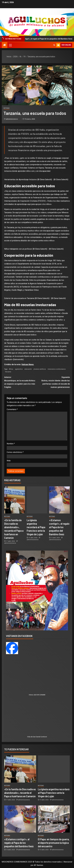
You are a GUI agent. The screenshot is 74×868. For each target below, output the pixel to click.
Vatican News (28, 364)
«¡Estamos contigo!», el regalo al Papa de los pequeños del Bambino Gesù (59, 527)
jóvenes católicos (40, 369)
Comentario (12, 409)
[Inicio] (5, 45)
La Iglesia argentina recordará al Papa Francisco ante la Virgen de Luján (36, 527)
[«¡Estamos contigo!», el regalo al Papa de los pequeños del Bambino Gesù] (59, 500)
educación (28, 369)
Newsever (68, 862)
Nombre (11, 444)
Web (9, 461)
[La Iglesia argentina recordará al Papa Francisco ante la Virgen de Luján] (37, 500)
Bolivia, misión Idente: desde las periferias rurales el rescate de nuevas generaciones (53, 382)
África (11, 369)
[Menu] (10, 45)
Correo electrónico (15, 452)
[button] (10, 45)
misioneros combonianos (57, 369)
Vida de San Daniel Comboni (37, 737)
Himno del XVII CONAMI (37, 695)
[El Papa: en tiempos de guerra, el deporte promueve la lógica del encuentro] (54, 819)
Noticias (7, 108)
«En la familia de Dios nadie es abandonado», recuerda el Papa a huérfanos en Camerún (20, 793)
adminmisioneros (12, 119)
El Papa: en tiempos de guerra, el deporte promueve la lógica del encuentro (54, 843)
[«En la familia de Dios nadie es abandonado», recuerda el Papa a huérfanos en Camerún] (15, 500)
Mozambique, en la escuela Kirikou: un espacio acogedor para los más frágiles (21, 382)
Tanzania (8, 372)
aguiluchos (19, 369)
